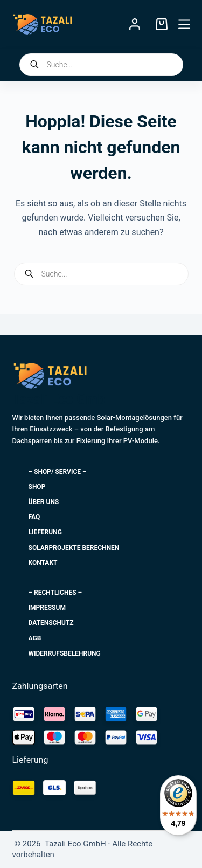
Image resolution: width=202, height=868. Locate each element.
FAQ (34, 517)
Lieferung (45, 532)
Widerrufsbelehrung (65, 653)
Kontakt (43, 563)
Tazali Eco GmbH (64, 399)
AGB (35, 638)
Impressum (47, 608)
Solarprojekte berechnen (74, 548)
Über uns (44, 502)
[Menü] (184, 24)
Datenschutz (51, 623)
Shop (37, 487)
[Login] (135, 24)
